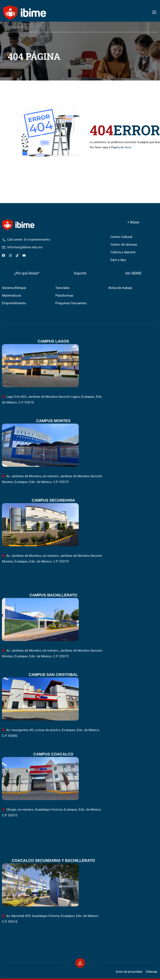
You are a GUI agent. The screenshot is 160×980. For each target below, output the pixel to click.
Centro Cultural (121, 237)
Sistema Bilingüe (14, 288)
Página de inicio (121, 147)
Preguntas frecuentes (71, 303)
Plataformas (64, 296)
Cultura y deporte (123, 252)
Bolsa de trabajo (120, 288)
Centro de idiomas (124, 245)
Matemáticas (12, 296)
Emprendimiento (14, 303)
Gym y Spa (118, 260)
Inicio (6, 27)
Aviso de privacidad (129, 972)
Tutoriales (63, 288)
